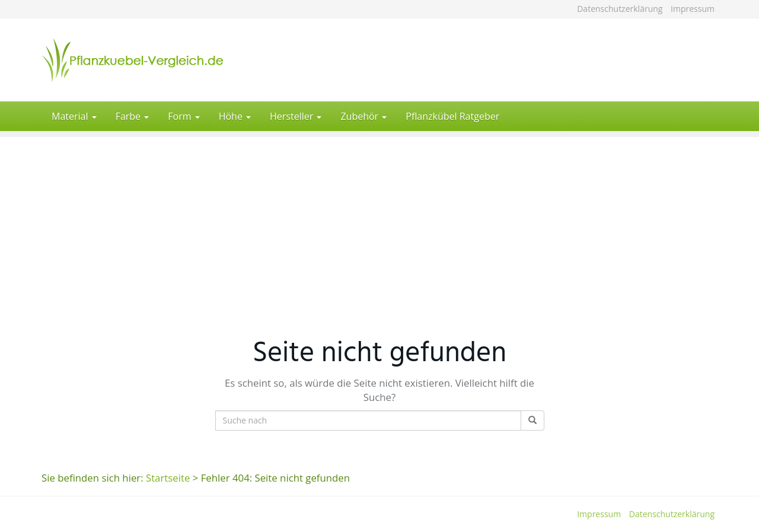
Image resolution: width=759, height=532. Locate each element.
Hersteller (296, 116)
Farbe (133, 116)
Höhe (235, 116)
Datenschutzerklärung (620, 9)
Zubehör (363, 116)
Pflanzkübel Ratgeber (452, 116)
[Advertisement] (379, 220)
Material (74, 116)
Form (184, 116)
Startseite (168, 478)
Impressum (693, 9)
